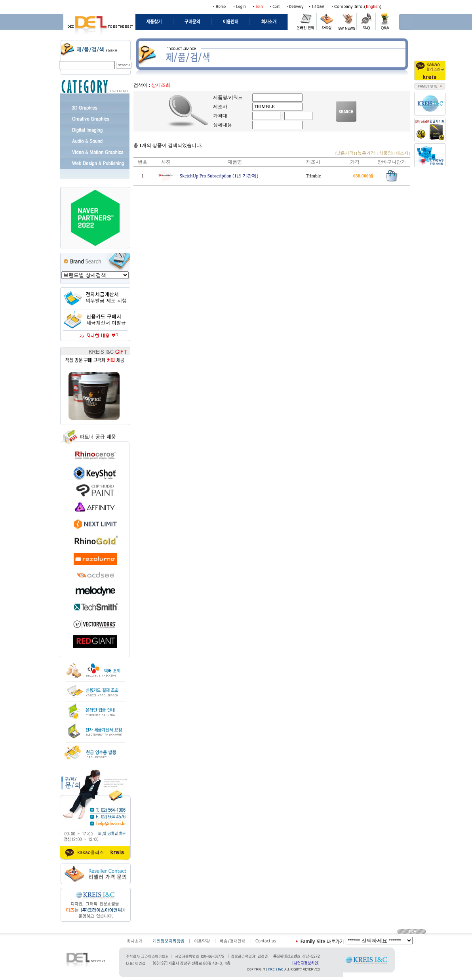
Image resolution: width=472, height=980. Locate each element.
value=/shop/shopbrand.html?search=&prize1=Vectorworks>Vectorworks (95, 275)
